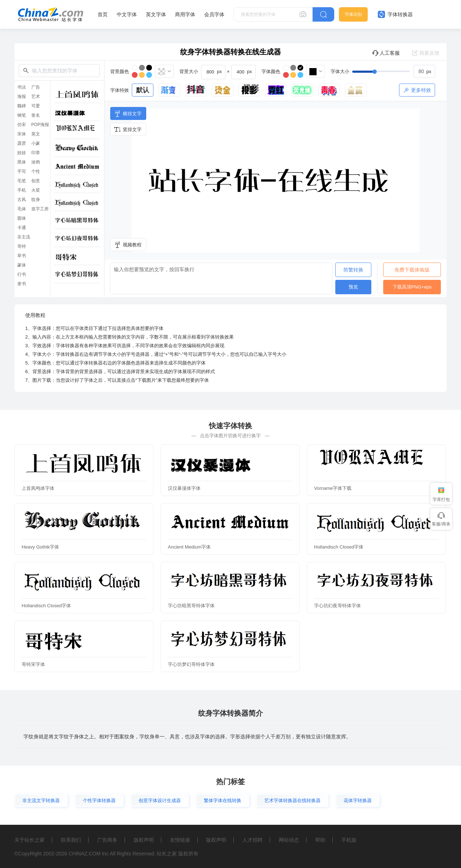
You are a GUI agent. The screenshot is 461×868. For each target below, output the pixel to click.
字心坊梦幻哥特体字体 (191, 664)
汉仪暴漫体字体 (184, 488)
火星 (36, 190)
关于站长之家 (30, 840)
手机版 (349, 840)
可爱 (36, 106)
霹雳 (22, 143)
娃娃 (22, 153)
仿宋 (22, 125)
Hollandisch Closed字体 (339, 547)
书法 (22, 87)
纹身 (36, 200)
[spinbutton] (424, 71)
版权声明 (144, 840)
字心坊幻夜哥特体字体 (337, 606)
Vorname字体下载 (333, 488)
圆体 (22, 218)
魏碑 (22, 106)
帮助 (320, 840)
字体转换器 (395, 14)
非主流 (24, 237)
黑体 (22, 162)
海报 (22, 97)
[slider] (394, 71)
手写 (22, 171)
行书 (22, 274)
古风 (22, 200)
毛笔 (22, 181)
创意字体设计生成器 (160, 800)
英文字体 (156, 14)
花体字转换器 (358, 800)
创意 (36, 181)
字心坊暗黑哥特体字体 (191, 606)
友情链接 (180, 840)
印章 (36, 153)
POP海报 (40, 125)
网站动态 (289, 840)
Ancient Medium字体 (189, 547)
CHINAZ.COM (84, 854)
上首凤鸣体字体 (38, 488)
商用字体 (185, 14)
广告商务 (107, 840)
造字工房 (40, 209)
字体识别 (353, 14)
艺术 (36, 97)
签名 (36, 115)
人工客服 (386, 53)
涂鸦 (36, 162)
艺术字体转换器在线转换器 (292, 800)
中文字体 (127, 14)
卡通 (22, 228)
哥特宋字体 (33, 664)
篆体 (22, 265)
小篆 (36, 143)
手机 (22, 190)
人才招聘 (252, 840)
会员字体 (214, 14)
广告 (36, 87)
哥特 (22, 246)
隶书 (22, 284)
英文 (36, 134)
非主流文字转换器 (41, 800)
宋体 (22, 134)
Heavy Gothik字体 (40, 547)
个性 (36, 171)
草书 (22, 256)
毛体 (22, 209)
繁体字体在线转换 (223, 800)
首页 (103, 14)
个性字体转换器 (99, 800)
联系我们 (71, 840)
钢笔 (22, 115)
